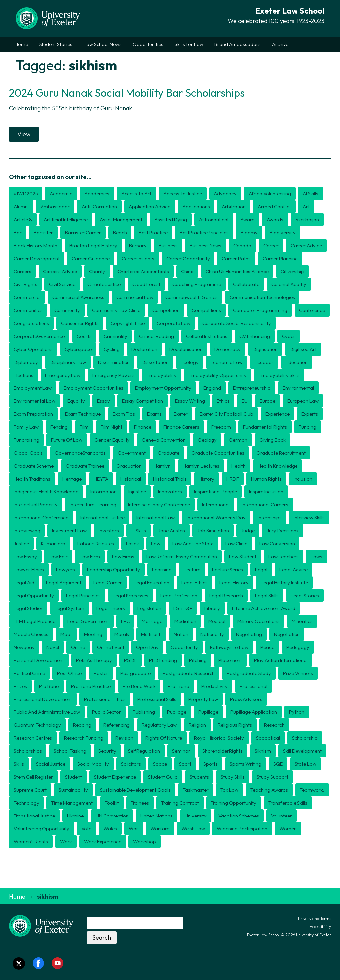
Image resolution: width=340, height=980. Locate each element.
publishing (144, 712)
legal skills (267, 595)
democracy (228, 349)
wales (110, 829)
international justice (102, 518)
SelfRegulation (144, 751)
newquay (24, 647)
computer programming (260, 310)
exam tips (124, 414)
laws (317, 556)
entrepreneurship (252, 388)
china (187, 271)
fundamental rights (265, 427)
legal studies (28, 608)
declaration (144, 349)
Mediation (185, 621)
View (24, 134)
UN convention (112, 816)
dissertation (155, 362)
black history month (36, 245)
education (297, 362)
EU (245, 401)
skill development (302, 751)
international (216, 505)
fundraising (26, 440)
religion (197, 725)
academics (97, 194)
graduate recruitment (281, 453)
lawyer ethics (29, 569)
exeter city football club (226, 414)
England (212, 388)
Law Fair (58, 556)
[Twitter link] (19, 964)
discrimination (114, 362)
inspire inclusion (266, 492)
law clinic (236, 544)
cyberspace (78, 349)
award (248, 219)
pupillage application (254, 712)
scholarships (28, 751)
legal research (226, 595)
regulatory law (159, 725)
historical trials (170, 479)
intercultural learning (93, 505)
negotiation (287, 634)
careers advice (60, 271)
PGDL (130, 660)
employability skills (279, 375)
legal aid (24, 582)
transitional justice (34, 816)
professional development (43, 699)
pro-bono (178, 686)
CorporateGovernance (39, 336)
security (107, 751)
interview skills (309, 518)
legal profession (179, 595)
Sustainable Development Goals (135, 790)
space (160, 764)
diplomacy (26, 362)
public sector (106, 712)
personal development (39, 660)
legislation (149, 608)
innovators (170, 492)
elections (23, 375)
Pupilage (177, 712)
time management (72, 803)
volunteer (281, 816)
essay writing (190, 401)
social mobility (93, 764)
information (103, 492)
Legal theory (111, 608)
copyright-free (128, 323)
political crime (29, 673)
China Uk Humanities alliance (237, 271)
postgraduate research (189, 673)
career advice (306, 245)
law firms (123, 556)
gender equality (112, 440)
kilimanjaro (53, 544)
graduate (169, 453)
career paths (236, 258)
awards (275, 219)
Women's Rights (31, 842)
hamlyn (162, 466)
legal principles (83, 595)
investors (109, 531)
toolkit (112, 803)
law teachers (284, 556)
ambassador (55, 207)
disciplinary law (68, 362)
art (306, 207)
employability (162, 375)
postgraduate (135, 673)
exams (154, 414)
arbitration (234, 207)
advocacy (225, 194)
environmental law (35, 401)
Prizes (20, 686)
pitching (198, 660)
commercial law (135, 297)
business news (206, 245)
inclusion (303, 479)
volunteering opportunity (42, 829)
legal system (70, 608)
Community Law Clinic (116, 310)
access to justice (183, 194)
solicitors (131, 764)
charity (97, 271)
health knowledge (278, 466)
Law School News (103, 44)
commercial (27, 297)
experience (277, 414)
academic (61, 194)
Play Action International (281, 660)
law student (243, 556)
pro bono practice (91, 686)
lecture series (228, 569)
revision (124, 738)
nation (181, 634)
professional (254, 686)
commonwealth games (192, 297)
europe (267, 401)
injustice (137, 492)
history (207, 479)
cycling (112, 349)
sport (185, 764)
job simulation (213, 531)
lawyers (66, 569)
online (78, 647)
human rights (266, 479)
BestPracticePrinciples (204, 232)
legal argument (64, 582)
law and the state (193, 544)
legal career (108, 582)
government (132, 453)
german (238, 440)
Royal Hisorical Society (219, 738)
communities (28, 310)
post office (69, 673)
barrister (43, 232)
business (168, 245)
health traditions (32, 479)
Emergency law (63, 375)
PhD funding (163, 660)
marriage (152, 621)
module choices (31, 634)
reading (82, 725)
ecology (190, 362)
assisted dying (171, 219)
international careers (265, 505)
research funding (84, 738)
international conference (41, 518)
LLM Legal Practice (35, 621)
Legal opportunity (34, 595)
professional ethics (105, 699)
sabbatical (268, 738)
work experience (103, 842)
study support (272, 777)
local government (88, 621)
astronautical (214, 219)
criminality (115, 336)
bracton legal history (93, 245)
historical (131, 479)
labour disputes (96, 544)
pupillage (208, 712)
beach (120, 232)
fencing (59, 427)
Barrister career (83, 232)
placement (230, 660)
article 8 (23, 219)
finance (143, 427)
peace (267, 647)
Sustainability (73, 790)
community (67, 310)
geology (207, 440)
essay (103, 401)
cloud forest (146, 284)
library (212, 608)
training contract (180, 803)
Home (21, 44)
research (274, 725)
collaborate (246, 284)
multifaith (151, 634)
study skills (233, 777)
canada (242, 245)
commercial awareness (78, 297)
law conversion (277, 544)
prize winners (298, 673)
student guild (163, 777)
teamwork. (312, 790)
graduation (129, 466)
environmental (298, 388)
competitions (206, 310)
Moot (66, 634)
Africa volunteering (270, 194)
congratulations (31, 323)
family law (26, 427)
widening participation (242, 829)
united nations (157, 816)
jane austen (171, 531)
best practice (153, 232)
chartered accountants (143, 271)
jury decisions (283, 531)
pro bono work (139, 686)
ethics (223, 401)
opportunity (184, 647)
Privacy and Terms (315, 918)
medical (217, 621)
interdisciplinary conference (159, 505)
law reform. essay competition (182, 556)
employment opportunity (163, 388)
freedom (221, 427)
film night (111, 427)
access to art (136, 194)
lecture (192, 569)
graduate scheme (34, 466)
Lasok (132, 544)
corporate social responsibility (237, 323)
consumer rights (80, 323)
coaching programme (197, 284)
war (134, 829)
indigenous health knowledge (46, 492)
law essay (25, 556)
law (156, 544)
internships (270, 518)
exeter (181, 414)
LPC (125, 621)
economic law (227, 362)
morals (122, 634)
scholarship (305, 738)
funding (308, 427)
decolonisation (186, 349)
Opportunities (148, 44)
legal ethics (194, 582)
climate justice (104, 284)
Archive (280, 44)
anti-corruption (99, 207)
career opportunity (188, 258)
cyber (289, 336)
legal (261, 569)
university (196, 816)
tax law (229, 790)
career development (37, 258)
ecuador (264, 362)
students (199, 777)
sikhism (263, 751)
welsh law (193, 829)
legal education (152, 582)
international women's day (216, 518)
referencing (117, 725)
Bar (18, 232)
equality (76, 401)
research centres (33, 738)
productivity (214, 686)
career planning (280, 258)
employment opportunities (93, 388)
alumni (21, 207)
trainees (140, 803)
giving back (272, 440)
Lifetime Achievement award (264, 608)
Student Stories (56, 44)
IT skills (138, 531)
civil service (62, 284)
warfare (160, 829)
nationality (212, 634)
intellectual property (36, 505)
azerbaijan (307, 219)
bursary (138, 245)
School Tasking (70, 751)
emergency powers (114, 375)
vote (86, 829)
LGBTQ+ (183, 608)
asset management (121, 219)
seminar (181, 751)
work (66, 842)
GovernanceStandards (80, 453)
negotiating (249, 634)
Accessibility (320, 927)
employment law (33, 388)
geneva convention (164, 440)
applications (196, 207)
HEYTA (101, 479)
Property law (203, 699)
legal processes (130, 595)
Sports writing (246, 764)
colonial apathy (289, 284)
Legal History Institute (284, 582)
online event (111, 647)
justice (21, 544)
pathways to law (229, 647)
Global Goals (28, 453)
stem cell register (33, 777)
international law (156, 518)
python (297, 712)
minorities (302, 621)
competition (166, 310)
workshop (145, 842)
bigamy (249, 232)
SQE (278, 764)
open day (147, 647)
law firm (90, 556)
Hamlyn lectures (201, 466)
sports (211, 764)
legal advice (294, 569)
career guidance (91, 258)
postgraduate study (249, 673)
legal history (234, 582)
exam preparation (33, 414)
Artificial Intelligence (66, 219)
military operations (258, 621)
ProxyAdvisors (246, 699)
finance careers (181, 427)
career (271, 245)
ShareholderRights (222, 751)
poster (101, 673)
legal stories (305, 595)
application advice (150, 207)
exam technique (83, 414)
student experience (115, 777)
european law (303, 401)
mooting (93, 634)
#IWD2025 (26, 194)
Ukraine (75, 816)
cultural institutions (207, 336)
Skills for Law (189, 44)
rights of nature (164, 738)
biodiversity (283, 232)
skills (19, 764)
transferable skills (288, 803)
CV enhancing (255, 336)
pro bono (49, 686)
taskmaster (196, 790)
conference (312, 310)
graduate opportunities (218, 453)
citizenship (292, 271)
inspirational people (215, 492)
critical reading (157, 336)
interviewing (27, 531)
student (74, 777)
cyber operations (33, 349)
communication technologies (262, 297)
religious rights (235, 725)
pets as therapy (94, 660)
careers (22, 271)
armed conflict (274, 207)
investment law (69, 531)
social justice (51, 764)
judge (248, 531)
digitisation (265, 349)
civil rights (25, 284)
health (239, 466)
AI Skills (311, 194)
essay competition (142, 401)
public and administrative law (47, 712)
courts (84, 336)
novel (53, 647)
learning (162, 569)
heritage (72, 479)
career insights (138, 258)
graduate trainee (85, 466)
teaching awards (269, 790)
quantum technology (37, 725)
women (288, 829)
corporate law (173, 323)
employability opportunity (218, 375)
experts (310, 414)
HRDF (233, 479)
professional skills (157, 699)
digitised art (303, 349)
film (84, 427)
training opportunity (234, 803)
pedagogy (298, 647)
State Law (305, 764)
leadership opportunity (114, 569)
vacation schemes (239, 816)
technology (26, 803)
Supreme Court (30, 790)
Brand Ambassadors (238, 44)
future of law (67, 440)
